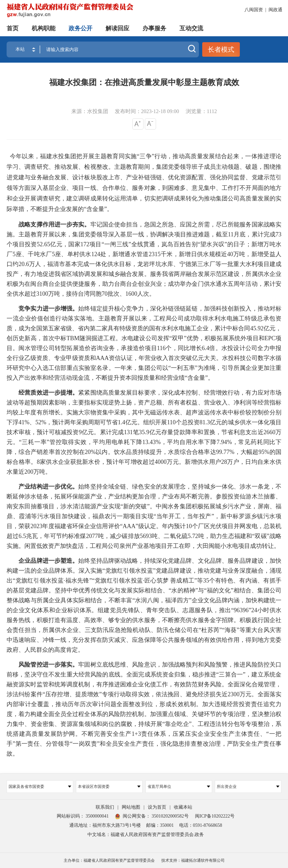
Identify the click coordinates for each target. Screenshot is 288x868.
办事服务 (154, 28)
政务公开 (80, 28)
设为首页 (157, 807)
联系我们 (105, 807)
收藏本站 (183, 807)
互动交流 (191, 28)
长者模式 (221, 49)
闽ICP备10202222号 (215, 816)
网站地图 (131, 807)
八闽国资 (254, 10)
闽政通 (275, 10)
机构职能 (44, 28)
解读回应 (117, 28)
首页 (13, 28)
